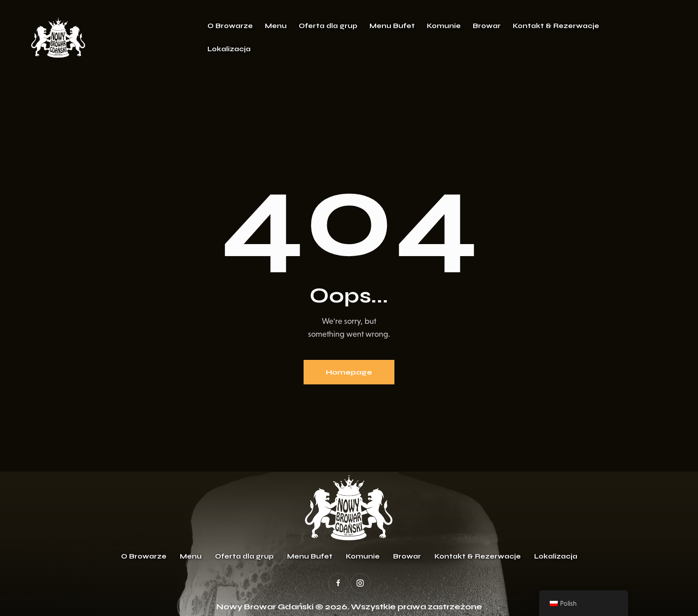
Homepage (349, 372)
